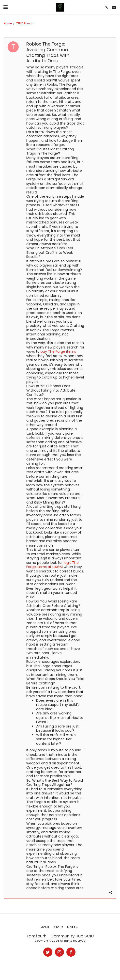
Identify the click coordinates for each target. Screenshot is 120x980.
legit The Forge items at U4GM (52, 565)
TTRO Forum (24, 23)
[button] (5, 7)
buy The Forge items (58, 351)
